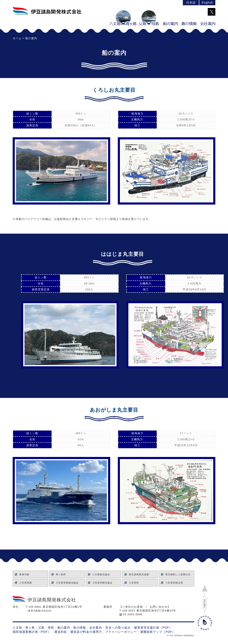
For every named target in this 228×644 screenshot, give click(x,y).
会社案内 (96, 628)
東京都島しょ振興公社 (178, 574)
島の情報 (80, 628)
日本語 (191, 3)
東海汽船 (24, 574)
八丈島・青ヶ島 (24, 628)
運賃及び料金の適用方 (86, 632)
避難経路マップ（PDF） (158, 632)
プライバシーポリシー (121, 632)
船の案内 (64, 628)
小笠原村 (134, 583)
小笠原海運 (26, 583)
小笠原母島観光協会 (67, 583)
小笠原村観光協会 (102, 583)
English (207, 3)
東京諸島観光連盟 (139, 574)
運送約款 (61, 632)
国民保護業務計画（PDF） (32, 632)
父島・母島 (46, 628)
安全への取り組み (118, 628)
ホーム (17, 38)
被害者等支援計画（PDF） (153, 628)
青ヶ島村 (61, 574)
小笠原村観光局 (174, 583)
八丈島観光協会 (101, 574)
